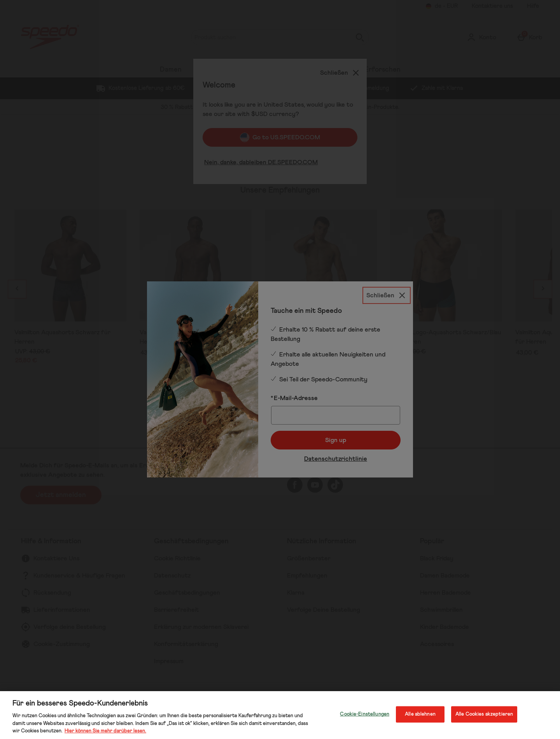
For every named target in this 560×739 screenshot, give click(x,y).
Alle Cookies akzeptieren (484, 714)
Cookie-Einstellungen (365, 714)
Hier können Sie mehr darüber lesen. (105, 731)
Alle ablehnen (420, 714)
